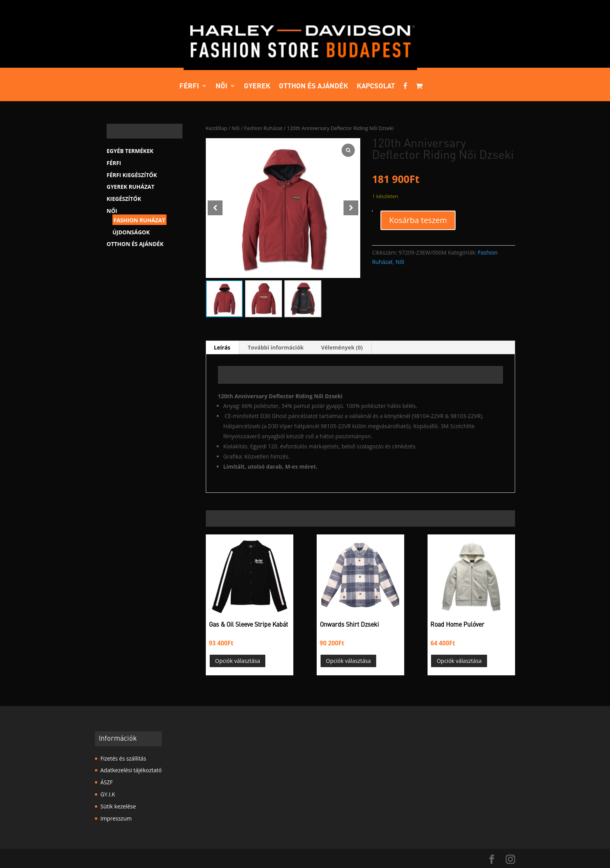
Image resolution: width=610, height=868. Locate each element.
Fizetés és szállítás (123, 758)
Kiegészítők (124, 199)
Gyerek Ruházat (131, 187)
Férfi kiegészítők (132, 175)
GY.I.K (108, 794)
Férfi (189, 86)
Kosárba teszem (418, 220)
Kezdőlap (216, 128)
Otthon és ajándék (314, 86)
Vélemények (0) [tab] (342, 347)
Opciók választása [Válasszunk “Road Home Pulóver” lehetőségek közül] (459, 661)
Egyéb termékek (130, 151)
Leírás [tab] (222, 347)
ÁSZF (107, 782)
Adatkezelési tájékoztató (131, 770)
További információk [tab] (276, 347)
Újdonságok (131, 232)
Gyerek (257, 86)
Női (222, 86)
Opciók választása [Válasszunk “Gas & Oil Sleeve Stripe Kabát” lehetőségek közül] (238, 661)
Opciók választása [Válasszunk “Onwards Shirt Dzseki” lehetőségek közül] (349, 661)
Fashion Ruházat (263, 128)
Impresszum (116, 818)
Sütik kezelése (118, 806)
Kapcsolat (376, 86)
